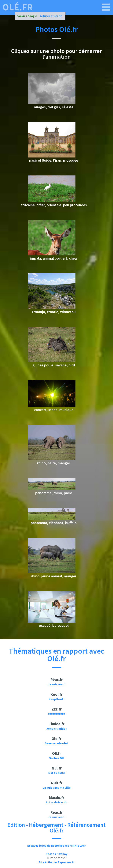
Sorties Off (56, 758)
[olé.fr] (106, 7)
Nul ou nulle (57, 773)
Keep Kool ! (57, 699)
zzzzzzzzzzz (56, 714)
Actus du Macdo (57, 802)
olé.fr (18, 7)
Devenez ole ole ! (56, 743)
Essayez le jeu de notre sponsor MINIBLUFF (57, 846)
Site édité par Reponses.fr (57, 862)
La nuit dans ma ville (57, 787)
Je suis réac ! (57, 684)
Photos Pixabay (56, 854)
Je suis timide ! (56, 728)
